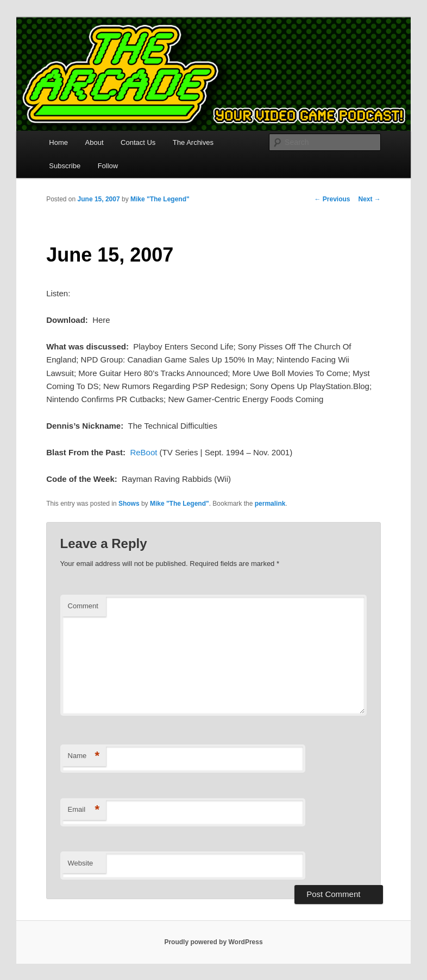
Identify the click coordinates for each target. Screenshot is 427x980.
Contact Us (138, 142)
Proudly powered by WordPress (213, 942)
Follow (108, 166)
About (95, 142)
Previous (332, 199)
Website (81, 863)
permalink (270, 504)
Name (84, 756)
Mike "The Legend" (160, 199)
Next (369, 199)
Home (58, 142)
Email (84, 810)
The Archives (193, 142)
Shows (129, 504)
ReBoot (143, 452)
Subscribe (65, 166)
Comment (83, 606)
